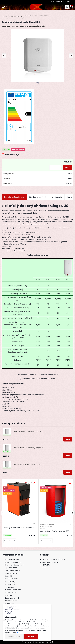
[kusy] (55, 167)
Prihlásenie (56, 1)
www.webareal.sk (46, 642)
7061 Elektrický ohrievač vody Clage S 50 (28, 431)
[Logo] (37, 7)
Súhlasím (31, 636)
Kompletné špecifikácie (14, 197)
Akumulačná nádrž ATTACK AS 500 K (55, 531)
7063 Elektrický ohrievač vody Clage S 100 (29, 464)
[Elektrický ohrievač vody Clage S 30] (37, 56)
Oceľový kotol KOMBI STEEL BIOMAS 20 (19, 528)
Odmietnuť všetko (14, 637)
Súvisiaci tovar (37, 197)
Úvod (5, 17)
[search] (67, 7)
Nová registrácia (68, 1)
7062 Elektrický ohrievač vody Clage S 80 (28, 448)
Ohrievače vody (16, 17)
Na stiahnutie (56, 197)
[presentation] (4, 56)
